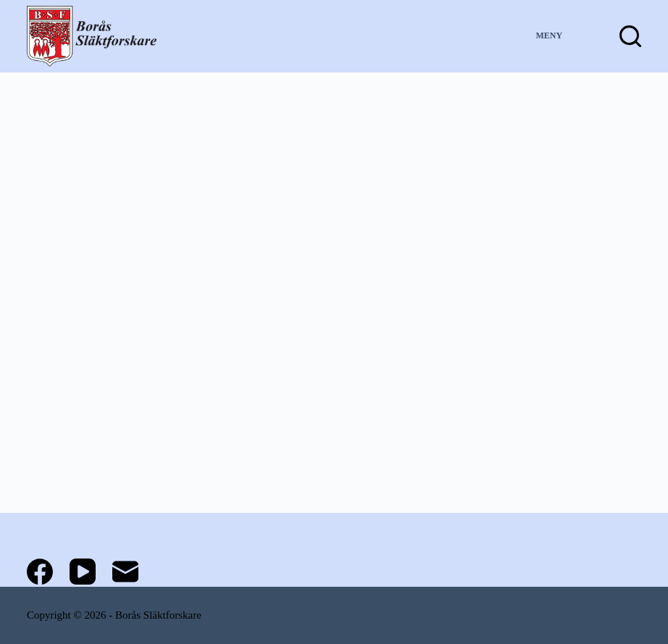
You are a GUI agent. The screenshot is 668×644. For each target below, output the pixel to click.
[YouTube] (83, 572)
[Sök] (630, 36)
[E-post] (125, 572)
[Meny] (562, 37)
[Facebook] (40, 572)
